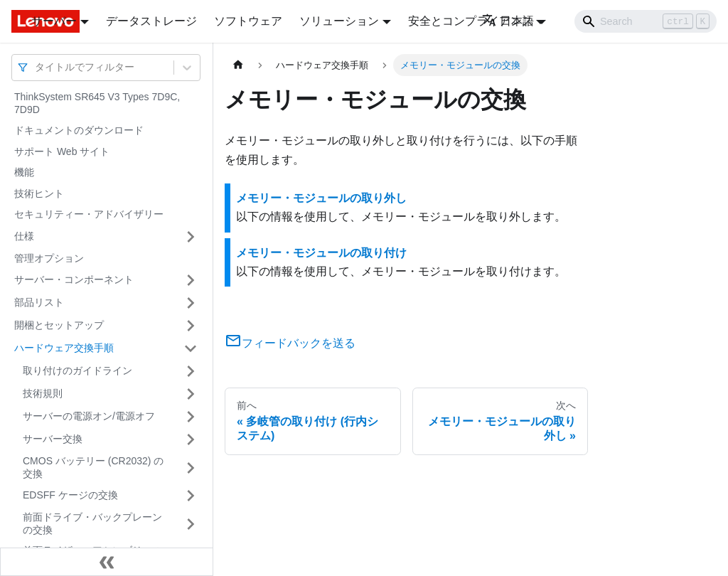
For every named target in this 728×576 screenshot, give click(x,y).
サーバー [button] (54, 21)
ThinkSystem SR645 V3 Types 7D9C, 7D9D (97, 103)
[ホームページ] (238, 65)
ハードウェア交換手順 (64, 348)
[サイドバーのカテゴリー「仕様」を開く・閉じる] (191, 237)
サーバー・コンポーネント (74, 279)
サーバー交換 (53, 439)
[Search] (646, 21)
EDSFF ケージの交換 (70, 495)
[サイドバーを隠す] (107, 562)
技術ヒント (39, 193)
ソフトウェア (248, 21)
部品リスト (39, 302)
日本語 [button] (508, 21)
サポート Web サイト (62, 151)
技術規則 (43, 393)
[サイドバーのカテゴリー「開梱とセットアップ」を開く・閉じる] (191, 326)
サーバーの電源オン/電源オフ (89, 416)
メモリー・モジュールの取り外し (321, 198)
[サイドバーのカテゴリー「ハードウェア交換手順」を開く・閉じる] (191, 348)
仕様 (24, 236)
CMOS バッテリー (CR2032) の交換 (93, 467)
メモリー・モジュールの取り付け (321, 253)
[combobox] (36, 67)
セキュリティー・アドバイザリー (89, 214)
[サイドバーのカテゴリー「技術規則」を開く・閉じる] (191, 394)
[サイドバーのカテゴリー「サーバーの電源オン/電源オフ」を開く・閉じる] (191, 417)
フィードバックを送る (290, 343)
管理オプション (49, 258)
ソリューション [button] (339, 21)
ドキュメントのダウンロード (79, 130)
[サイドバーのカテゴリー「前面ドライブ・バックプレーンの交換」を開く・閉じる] (191, 524)
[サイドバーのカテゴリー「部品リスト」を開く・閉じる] (191, 303)
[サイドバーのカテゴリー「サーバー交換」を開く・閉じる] (191, 439)
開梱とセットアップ (59, 325)
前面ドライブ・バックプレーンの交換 (92, 523)
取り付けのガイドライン (77, 370)
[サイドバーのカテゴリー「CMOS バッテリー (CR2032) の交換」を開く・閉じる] (191, 468)
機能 (24, 172)
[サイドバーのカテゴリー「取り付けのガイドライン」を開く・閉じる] (191, 371)
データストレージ (151, 21)
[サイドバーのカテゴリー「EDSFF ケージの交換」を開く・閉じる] (191, 496)
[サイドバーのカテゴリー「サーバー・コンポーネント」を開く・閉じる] (191, 280)
